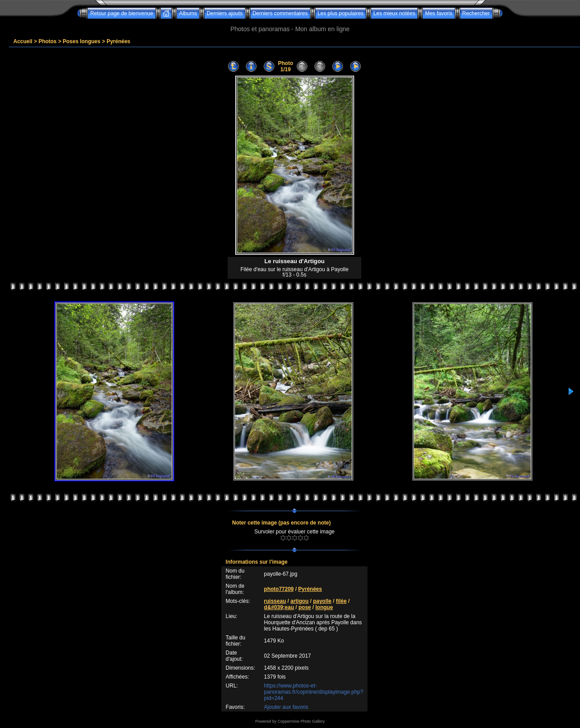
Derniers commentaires (280, 13)
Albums (188, 13)
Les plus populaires (341, 13)
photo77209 (279, 589)
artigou (300, 601)
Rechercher (476, 13)
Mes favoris (439, 13)
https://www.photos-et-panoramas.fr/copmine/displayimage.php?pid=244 (314, 692)
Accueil (23, 41)
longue (324, 607)
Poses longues (82, 41)
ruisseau (275, 601)
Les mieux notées (394, 13)
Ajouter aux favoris (286, 707)
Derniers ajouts (225, 13)
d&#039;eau (279, 607)
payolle (322, 601)
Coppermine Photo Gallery (301, 721)
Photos (47, 41)
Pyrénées (118, 41)
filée (341, 601)
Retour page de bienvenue (121, 13)
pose (305, 607)
